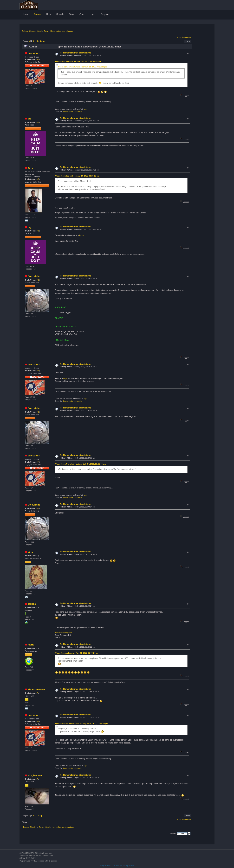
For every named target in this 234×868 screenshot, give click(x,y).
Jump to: (173, 834)
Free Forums (33, 856)
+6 (38, 179)
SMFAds (23, 856)
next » (189, 37)
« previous (182, 37)
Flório (31, 645)
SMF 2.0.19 (24, 853)
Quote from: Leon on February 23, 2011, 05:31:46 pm (78, 61)
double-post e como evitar (73, 111)
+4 (38, 59)
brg (30, 119)
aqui (85, 109)
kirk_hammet (35, 775)
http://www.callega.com (64, 633)
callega (32, 604)
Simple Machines (46, 853)
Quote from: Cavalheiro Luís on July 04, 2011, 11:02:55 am (81, 464)
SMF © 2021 (34, 853)
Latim (82, 235)
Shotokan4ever (36, 689)
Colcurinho (34, 276)
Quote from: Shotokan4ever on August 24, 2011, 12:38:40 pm (82, 723)
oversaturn (34, 53)
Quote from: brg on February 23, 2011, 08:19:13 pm (77, 176)
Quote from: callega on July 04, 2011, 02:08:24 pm (77, 653)
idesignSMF (49, 856)
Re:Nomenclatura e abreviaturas (75, 53)
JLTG (31, 168)
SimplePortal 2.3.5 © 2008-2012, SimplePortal (117, 866)
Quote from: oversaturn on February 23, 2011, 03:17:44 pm (82, 67)
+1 (38, 122)
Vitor (30, 552)
